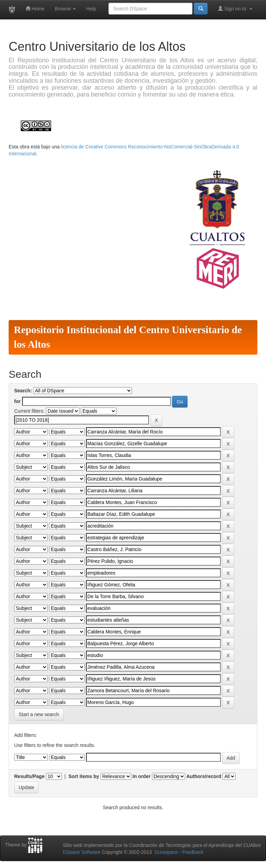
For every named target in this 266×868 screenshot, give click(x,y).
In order (142, 776)
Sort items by (84, 776)
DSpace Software (82, 852)
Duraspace (166, 852)
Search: (23, 391)
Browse (65, 9)
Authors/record (204, 776)
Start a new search (39, 714)
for (17, 401)
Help (91, 9)
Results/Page (29, 776)
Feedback (193, 852)
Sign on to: (235, 8)
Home (35, 8)
